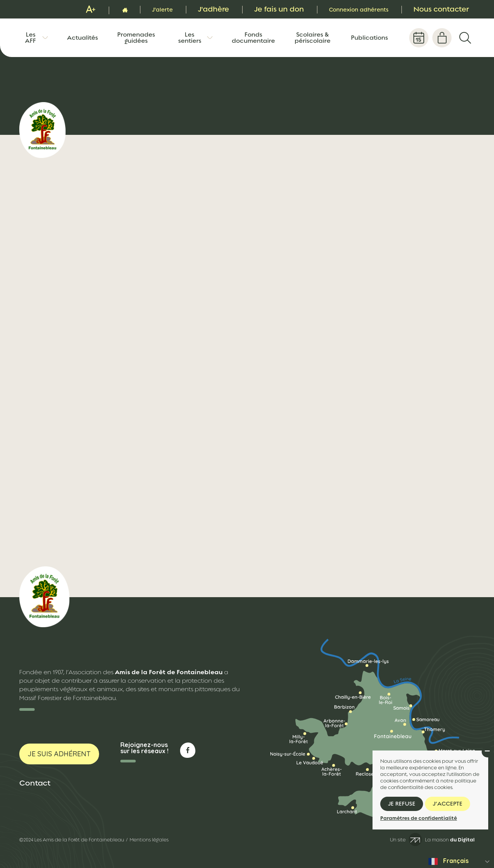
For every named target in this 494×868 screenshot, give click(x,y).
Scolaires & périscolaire (313, 38)
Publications (369, 38)
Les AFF (30, 38)
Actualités (83, 38)
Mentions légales (149, 840)
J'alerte (141, 9)
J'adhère (195, 9)
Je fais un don (260, 9)
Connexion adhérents (349, 9)
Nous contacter (441, 9)
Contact (35, 783)
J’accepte (448, 804)
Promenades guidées (136, 38)
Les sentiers (190, 38)
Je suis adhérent (59, 754)
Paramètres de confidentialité (419, 818)
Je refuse (402, 804)
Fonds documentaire (253, 38)
